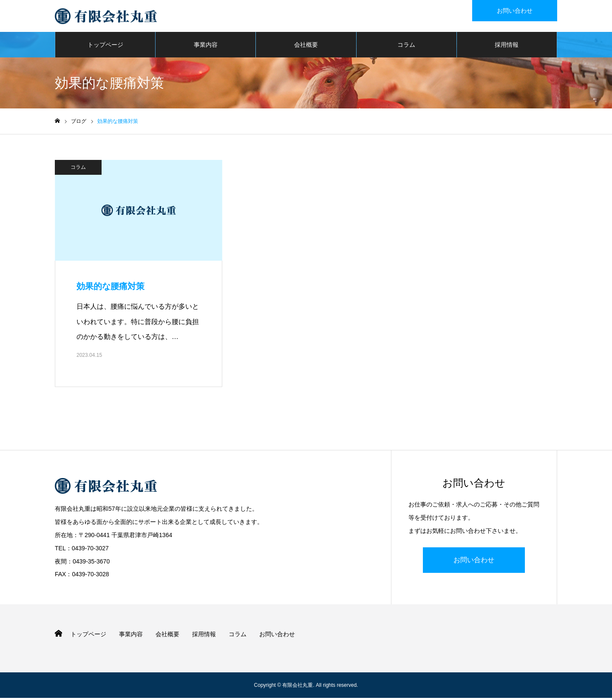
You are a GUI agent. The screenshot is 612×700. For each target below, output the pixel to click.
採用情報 (507, 47)
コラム (406, 47)
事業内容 (206, 47)
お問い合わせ (474, 562)
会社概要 (306, 47)
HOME (58, 636)
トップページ (105, 47)
